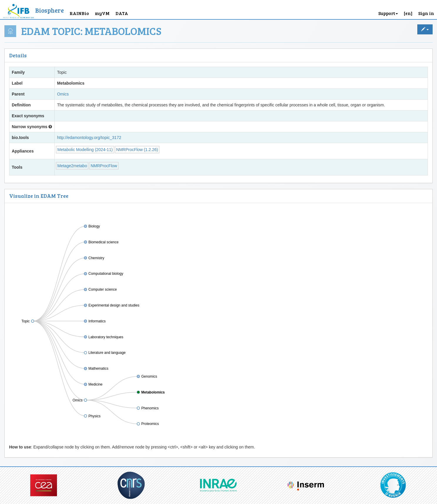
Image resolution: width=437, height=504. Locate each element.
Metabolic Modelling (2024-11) (85, 150)
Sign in (426, 13)
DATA (122, 13)
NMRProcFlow (104, 166)
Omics (63, 94)
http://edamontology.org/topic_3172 (89, 138)
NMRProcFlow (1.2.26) (137, 150)
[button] (408, 10)
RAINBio (79, 13)
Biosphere (49, 10)
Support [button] (388, 13)
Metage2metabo (72, 166)
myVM (102, 13)
